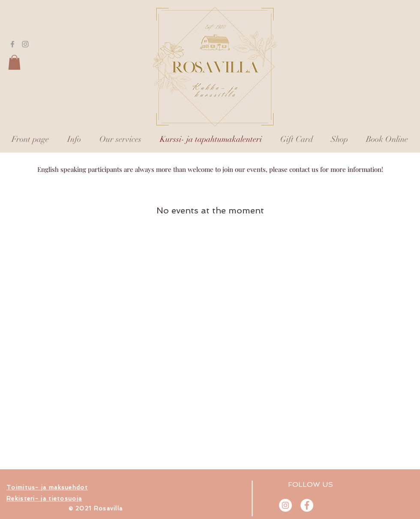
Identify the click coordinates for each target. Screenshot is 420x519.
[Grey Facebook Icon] (12, 44)
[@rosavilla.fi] (285, 505)
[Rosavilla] (307, 505)
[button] (14, 62)
